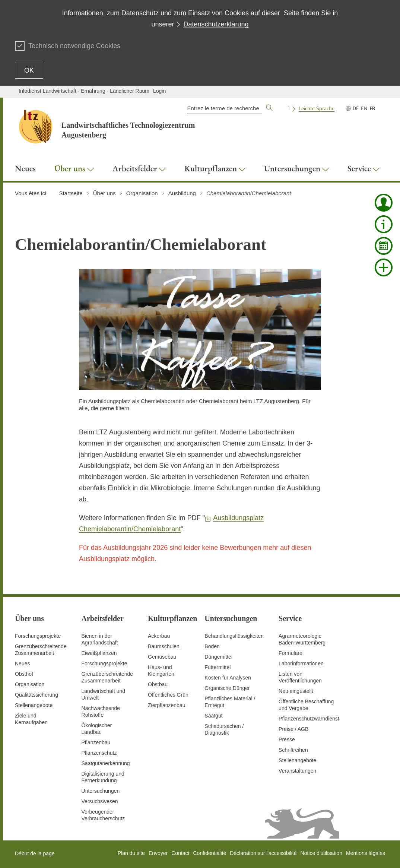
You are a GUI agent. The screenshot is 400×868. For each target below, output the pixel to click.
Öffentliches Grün (168, 695)
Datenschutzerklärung (216, 24)
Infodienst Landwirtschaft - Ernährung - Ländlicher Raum (84, 91)
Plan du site (131, 853)
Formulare (291, 653)
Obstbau (158, 684)
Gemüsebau (162, 657)
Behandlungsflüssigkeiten (234, 636)
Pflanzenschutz (99, 753)
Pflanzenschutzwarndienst (309, 719)
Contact (180, 853)
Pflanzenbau (96, 742)
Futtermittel (218, 667)
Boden (212, 646)
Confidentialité (209, 853)
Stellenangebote (34, 705)
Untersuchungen (101, 791)
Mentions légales (366, 853)
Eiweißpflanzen (99, 653)
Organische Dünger (227, 688)
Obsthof (24, 674)
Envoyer (158, 853)
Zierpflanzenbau (166, 705)
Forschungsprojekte (38, 636)
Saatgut (213, 716)
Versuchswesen (100, 801)
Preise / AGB (293, 729)
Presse (287, 739)
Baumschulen (164, 646)
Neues (22, 663)
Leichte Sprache (317, 108)
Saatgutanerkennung (106, 763)
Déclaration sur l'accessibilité (263, 853)
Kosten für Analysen (228, 678)
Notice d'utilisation (321, 853)
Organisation (30, 684)
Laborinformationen (301, 663)
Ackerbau (159, 636)
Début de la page (35, 853)
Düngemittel (218, 657)
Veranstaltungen (297, 771)
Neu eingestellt (296, 691)
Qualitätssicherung (36, 695)
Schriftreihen (293, 750)
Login (159, 91)
